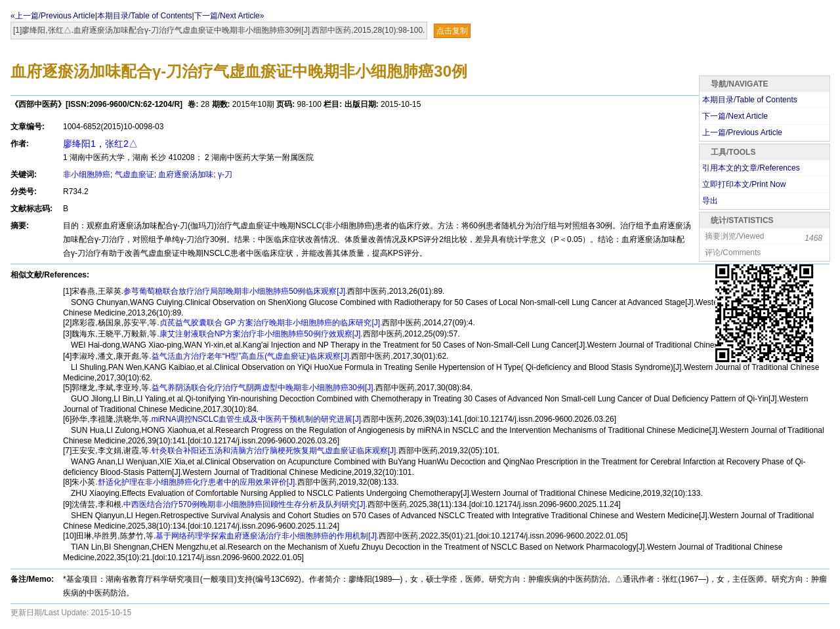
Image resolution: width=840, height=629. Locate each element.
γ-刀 (225, 174)
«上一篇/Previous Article (53, 16)
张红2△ (121, 144)
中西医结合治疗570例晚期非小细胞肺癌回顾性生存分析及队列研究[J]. (245, 504)
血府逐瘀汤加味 (186, 174)
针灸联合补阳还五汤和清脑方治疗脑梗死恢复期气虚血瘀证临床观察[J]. (275, 451)
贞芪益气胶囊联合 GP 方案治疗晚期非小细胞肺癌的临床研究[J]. (271, 323)
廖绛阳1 (79, 144)
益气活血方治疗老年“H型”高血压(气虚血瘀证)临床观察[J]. (252, 356)
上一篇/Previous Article (742, 132)
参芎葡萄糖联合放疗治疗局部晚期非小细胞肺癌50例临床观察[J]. (235, 291)
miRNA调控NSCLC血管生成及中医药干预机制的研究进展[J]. (258, 419)
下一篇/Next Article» (229, 16)
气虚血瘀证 (135, 174)
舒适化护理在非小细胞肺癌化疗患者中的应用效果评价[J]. (198, 482)
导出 (710, 201)
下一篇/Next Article (735, 116)
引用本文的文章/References (751, 168)
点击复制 (452, 31)
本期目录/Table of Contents (145, 16)
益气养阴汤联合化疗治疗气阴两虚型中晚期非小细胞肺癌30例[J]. (263, 388)
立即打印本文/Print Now (744, 184)
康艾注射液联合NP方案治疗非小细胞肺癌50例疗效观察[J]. (261, 334)
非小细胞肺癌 (87, 174)
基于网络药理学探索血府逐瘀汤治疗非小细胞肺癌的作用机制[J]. (267, 536)
